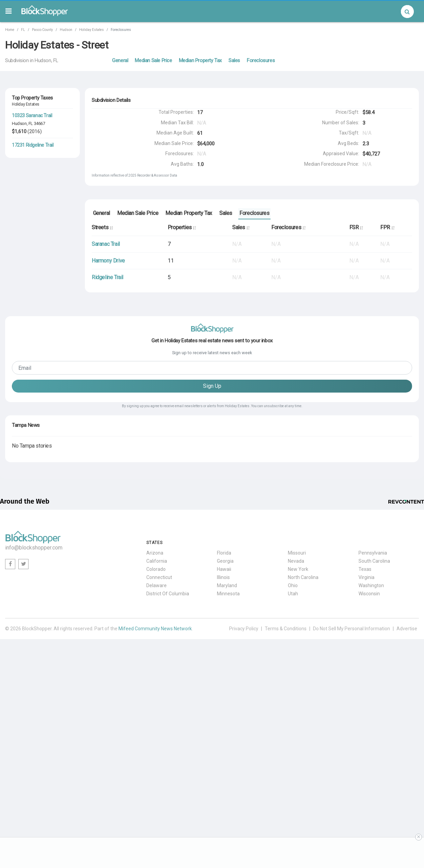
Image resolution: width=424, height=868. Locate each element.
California (157, 561)
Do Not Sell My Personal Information (352, 629)
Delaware (156, 586)
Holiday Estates (91, 30)
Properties (182, 227)
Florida (224, 553)
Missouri (297, 553)
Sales (234, 60)
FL (23, 30)
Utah (293, 594)
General (120, 60)
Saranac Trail (106, 244)
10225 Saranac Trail (32, 175)
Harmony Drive (108, 261)
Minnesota (228, 594)
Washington (371, 586)
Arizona (155, 553)
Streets (102, 227)
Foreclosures (261, 60)
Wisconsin (369, 594)
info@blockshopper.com (34, 548)
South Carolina (374, 561)
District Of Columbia (168, 594)
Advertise (407, 629)
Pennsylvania (373, 553)
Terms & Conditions (286, 629)
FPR (387, 227)
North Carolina (303, 578)
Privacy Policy (244, 629)
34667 (40, 123)
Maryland (227, 586)
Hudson (66, 30)
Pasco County (42, 30)
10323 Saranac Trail (32, 115)
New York (298, 569)
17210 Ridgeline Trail (33, 233)
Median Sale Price (153, 60)
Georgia (225, 561)
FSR (356, 227)
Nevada (296, 561)
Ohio (293, 586)
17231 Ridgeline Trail (33, 145)
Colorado (156, 569)
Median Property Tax (200, 60)
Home (10, 30)
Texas (365, 569)
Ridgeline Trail (107, 277)
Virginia (366, 578)
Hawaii (224, 569)
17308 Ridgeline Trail (33, 204)
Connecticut (159, 578)
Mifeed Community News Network (155, 629)
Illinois (223, 578)
